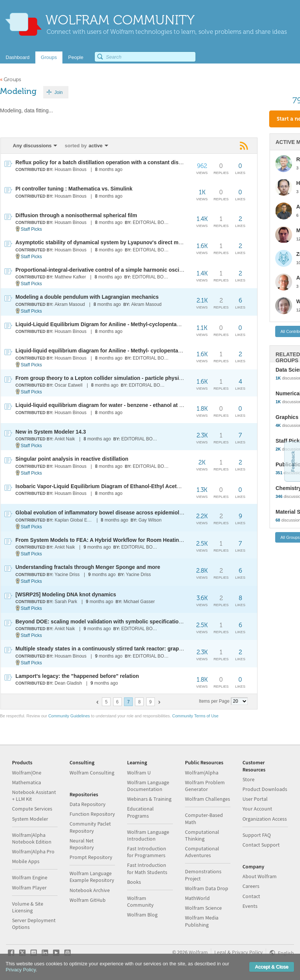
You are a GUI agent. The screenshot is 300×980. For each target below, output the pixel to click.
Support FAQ (257, 835)
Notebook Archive (90, 890)
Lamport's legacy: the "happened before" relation (77, 676)
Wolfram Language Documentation (148, 786)
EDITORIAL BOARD (152, 222)
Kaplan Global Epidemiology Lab (74, 520)
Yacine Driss (67, 575)
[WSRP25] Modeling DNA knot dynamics (66, 594)
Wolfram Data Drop (207, 888)
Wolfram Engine (30, 877)
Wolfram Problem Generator (205, 786)
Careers (251, 886)
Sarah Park (66, 602)
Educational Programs (140, 812)
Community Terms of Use (195, 716)
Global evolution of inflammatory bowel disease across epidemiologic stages (112, 513)
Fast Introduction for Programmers (147, 852)
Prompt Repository (91, 857)
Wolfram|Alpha (202, 773)
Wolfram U (139, 773)
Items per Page (214, 701)
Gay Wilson (150, 520)
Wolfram (198, 952)
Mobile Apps (26, 861)
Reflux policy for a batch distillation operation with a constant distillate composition (120, 162)
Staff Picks (31, 229)
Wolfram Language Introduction (148, 835)
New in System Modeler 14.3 (51, 432)
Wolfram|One (27, 773)
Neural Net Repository (82, 844)
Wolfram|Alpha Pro (33, 851)
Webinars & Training (149, 799)
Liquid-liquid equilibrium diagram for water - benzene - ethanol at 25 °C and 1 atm (117, 405)
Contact (251, 896)
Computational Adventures (202, 852)
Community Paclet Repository (90, 827)
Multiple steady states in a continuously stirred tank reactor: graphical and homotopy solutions (134, 649)
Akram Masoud (70, 304)
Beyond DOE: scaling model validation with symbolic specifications (100, 622)
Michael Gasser (139, 602)
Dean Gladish (68, 683)
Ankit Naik (65, 439)
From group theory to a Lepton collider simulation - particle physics (100, 378)
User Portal (255, 799)
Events (250, 906)
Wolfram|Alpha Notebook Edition (32, 838)
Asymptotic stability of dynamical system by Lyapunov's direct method (104, 242)
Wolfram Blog (142, 915)
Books (134, 882)
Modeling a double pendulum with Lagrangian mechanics (87, 297)
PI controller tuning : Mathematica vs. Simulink (74, 189)
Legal (220, 952)
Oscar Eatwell (68, 385)
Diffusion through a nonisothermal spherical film (76, 215)
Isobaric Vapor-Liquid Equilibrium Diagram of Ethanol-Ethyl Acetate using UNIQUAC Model (129, 486)
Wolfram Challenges (208, 799)
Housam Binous (70, 169)
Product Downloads (265, 789)
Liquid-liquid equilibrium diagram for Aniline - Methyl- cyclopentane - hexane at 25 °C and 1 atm (135, 351)
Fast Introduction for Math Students (147, 868)
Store (248, 779)
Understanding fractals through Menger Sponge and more (88, 567)
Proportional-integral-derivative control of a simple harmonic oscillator (104, 270)
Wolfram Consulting (92, 773)
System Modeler (30, 819)
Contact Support (261, 845)
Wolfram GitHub (88, 900)
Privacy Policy (247, 952)
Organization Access (265, 819)
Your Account (257, 809)
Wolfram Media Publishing (202, 921)
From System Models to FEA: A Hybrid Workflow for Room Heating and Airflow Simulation (128, 540)
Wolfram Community (140, 901)
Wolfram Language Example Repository (92, 877)
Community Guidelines (69, 716)
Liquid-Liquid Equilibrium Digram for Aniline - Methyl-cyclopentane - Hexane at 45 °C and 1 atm (134, 324)
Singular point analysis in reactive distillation (72, 459)
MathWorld (197, 898)
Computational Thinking (202, 835)
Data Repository (88, 804)
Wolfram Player (29, 888)
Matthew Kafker (70, 277)
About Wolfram (260, 876)
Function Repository (92, 814)
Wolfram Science (203, 908)
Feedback (293, 461)
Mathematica (27, 782)
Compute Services (32, 809)
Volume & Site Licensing (28, 907)
